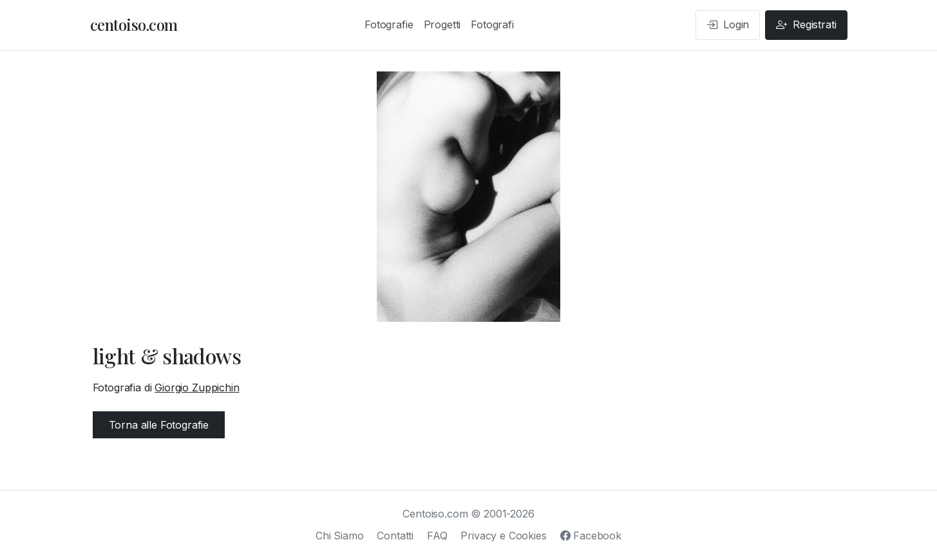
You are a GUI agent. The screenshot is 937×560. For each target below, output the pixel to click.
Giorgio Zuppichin (197, 387)
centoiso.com (134, 24)
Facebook (591, 536)
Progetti (442, 24)
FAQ (437, 536)
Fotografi (492, 24)
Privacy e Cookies (503, 536)
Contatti (395, 536)
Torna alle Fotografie (159, 425)
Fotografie (389, 24)
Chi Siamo (340, 536)
